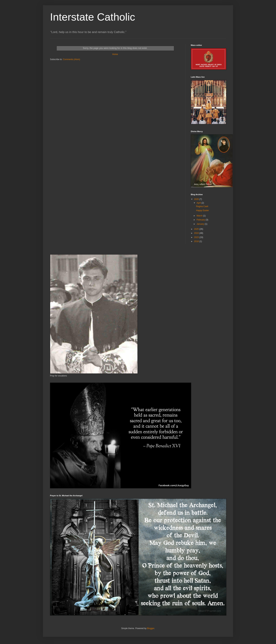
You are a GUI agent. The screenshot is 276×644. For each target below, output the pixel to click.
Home (115, 54)
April (199, 203)
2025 (197, 229)
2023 (197, 237)
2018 (197, 241)
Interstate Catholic (93, 17)
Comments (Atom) (71, 59)
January (201, 224)
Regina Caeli (202, 206)
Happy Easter (203, 210)
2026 (197, 199)
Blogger (151, 628)
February (201, 220)
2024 (197, 233)
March (200, 216)
